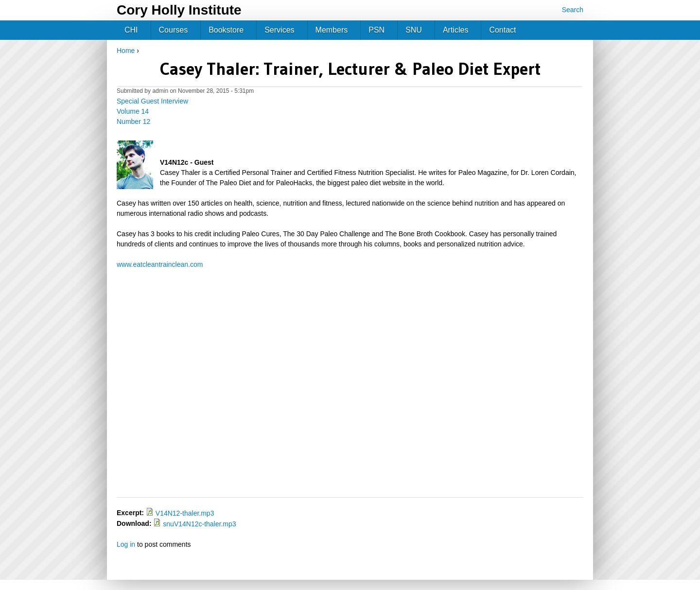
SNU (414, 30)
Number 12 (133, 121)
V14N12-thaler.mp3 (185, 513)
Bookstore (226, 30)
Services (279, 30)
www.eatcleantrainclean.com (160, 264)
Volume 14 (133, 111)
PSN (376, 30)
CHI (131, 30)
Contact (502, 30)
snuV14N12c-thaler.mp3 (199, 524)
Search (573, 10)
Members (332, 30)
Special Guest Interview (152, 101)
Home (126, 51)
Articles (455, 30)
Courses (174, 30)
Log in (126, 544)
